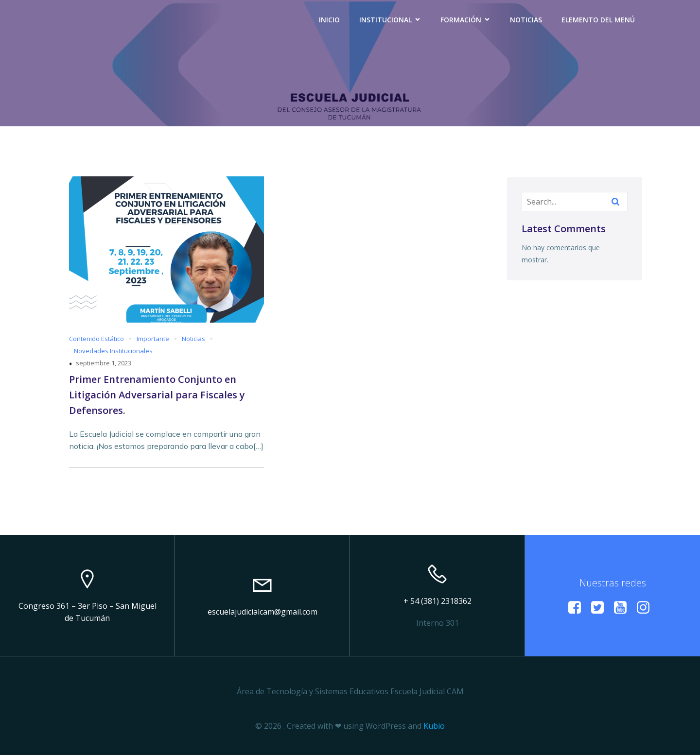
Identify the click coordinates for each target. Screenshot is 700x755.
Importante (153, 339)
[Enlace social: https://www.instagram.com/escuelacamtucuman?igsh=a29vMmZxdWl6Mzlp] (647, 608)
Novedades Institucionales (113, 351)
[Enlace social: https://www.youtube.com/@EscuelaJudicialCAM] (624, 608)
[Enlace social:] (578, 608)
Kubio (434, 726)
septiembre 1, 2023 (104, 363)
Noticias (526, 20)
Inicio (329, 20)
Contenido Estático (96, 339)
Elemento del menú (598, 20)
